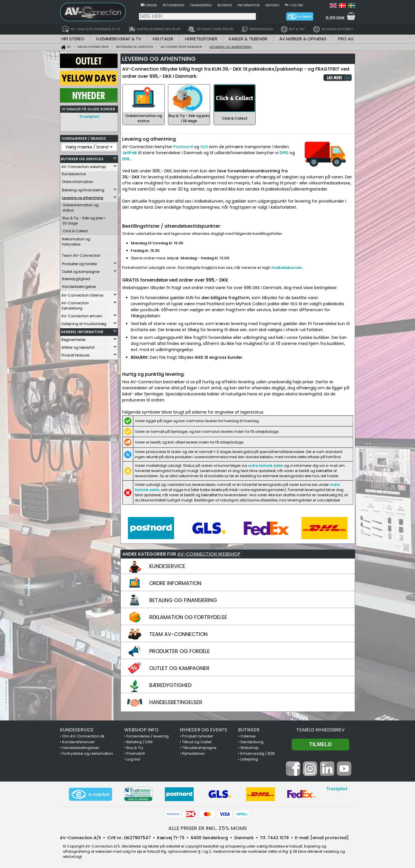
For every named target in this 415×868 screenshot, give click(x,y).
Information (249, 5)
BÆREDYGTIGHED (170, 685)
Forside (151, 5)
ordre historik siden (266, 466)
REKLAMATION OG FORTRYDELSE (188, 617)
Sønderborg (252, 742)
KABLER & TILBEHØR (248, 39)
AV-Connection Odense (82, 295)
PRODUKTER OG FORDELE (180, 651)
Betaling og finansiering (83, 190)
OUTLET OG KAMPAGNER (179, 668)
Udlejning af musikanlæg (84, 324)
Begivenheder (73, 340)
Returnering (174, 5)
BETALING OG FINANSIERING (183, 600)
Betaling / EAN (139, 742)
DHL (126, 159)
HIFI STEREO (73, 39)
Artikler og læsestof (78, 347)
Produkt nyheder (198, 736)
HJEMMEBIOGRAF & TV (119, 39)
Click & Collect (75, 231)
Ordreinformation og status (81, 208)
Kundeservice (74, 174)
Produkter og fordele (79, 264)
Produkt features (76, 355)
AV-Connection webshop (84, 167)
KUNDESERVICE (167, 566)
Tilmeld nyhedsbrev (320, 730)
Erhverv (272, 5)
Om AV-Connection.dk (83, 736)
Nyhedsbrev (194, 753)
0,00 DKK (335, 18)
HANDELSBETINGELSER (176, 702)
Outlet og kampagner (81, 272)
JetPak (130, 153)
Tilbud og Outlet (197, 742)
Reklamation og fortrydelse (76, 242)
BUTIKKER (249, 730)
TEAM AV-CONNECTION (178, 634)
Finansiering (201, 5)
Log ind (297, 5)
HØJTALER (163, 39)
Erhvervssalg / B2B (258, 753)
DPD (284, 153)
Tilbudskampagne (199, 748)
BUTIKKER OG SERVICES (82, 159)
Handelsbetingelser (79, 287)
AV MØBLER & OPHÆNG (303, 39)
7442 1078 (278, 838)
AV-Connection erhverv (82, 316)
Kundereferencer (79, 742)
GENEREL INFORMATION (82, 332)
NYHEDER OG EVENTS (203, 730)
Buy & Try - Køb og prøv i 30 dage (84, 221)
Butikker (225, 5)
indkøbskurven (287, 268)
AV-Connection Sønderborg (75, 306)
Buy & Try (135, 748)
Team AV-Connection (81, 255)
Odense (248, 736)
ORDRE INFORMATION (175, 583)
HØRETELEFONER (201, 39)
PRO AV (346, 39)
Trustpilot (89, 117)
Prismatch (136, 753)
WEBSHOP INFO (141, 730)
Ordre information (78, 182)
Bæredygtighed (76, 279)
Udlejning (249, 759)
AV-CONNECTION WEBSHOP (209, 554)
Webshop (250, 748)
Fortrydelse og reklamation (88, 753)
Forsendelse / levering (148, 736)
